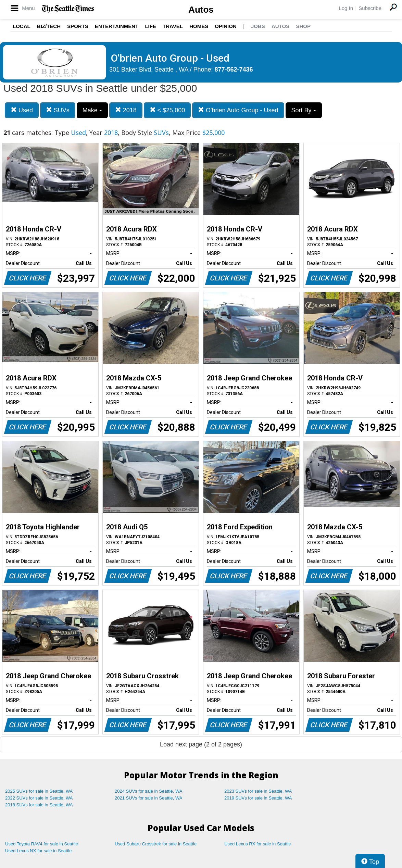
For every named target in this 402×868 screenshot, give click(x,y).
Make (92, 110)
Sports (78, 26)
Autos (201, 10)
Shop (303, 26)
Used (22, 110)
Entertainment (117, 26)
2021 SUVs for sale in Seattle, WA (149, 798)
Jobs (258, 26)
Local (22, 26)
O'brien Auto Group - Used (238, 110)
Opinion (225, 26)
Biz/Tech (49, 26)
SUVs (58, 110)
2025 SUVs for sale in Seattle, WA (39, 791)
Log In (346, 8)
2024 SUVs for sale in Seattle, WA (149, 791)
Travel (173, 26)
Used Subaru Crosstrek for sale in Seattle (156, 844)
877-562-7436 (234, 70)
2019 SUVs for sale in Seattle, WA (258, 798)
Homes (199, 26)
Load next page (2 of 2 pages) (201, 744)
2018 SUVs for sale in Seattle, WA (39, 805)
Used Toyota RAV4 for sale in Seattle (42, 844)
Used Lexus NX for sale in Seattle (38, 851)
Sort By (304, 110)
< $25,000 (167, 110)
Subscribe (370, 8)
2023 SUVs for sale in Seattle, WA (258, 791)
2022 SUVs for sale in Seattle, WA (39, 798)
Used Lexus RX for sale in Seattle (257, 844)
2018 (126, 110)
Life (150, 26)
